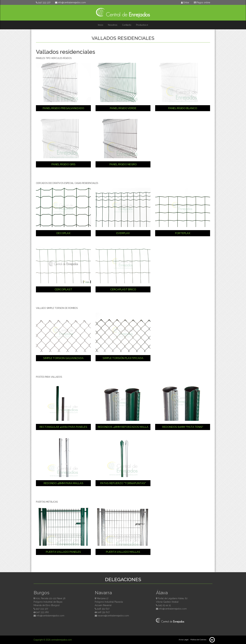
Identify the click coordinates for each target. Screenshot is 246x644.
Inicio (101, 25)
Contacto (127, 25)
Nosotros (113, 25)
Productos (142, 25)
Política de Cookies (198, 640)
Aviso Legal (184, 640)
